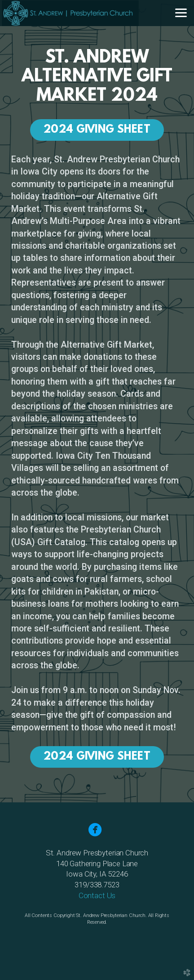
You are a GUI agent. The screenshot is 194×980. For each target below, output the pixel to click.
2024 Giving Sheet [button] (97, 130)
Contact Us (97, 895)
